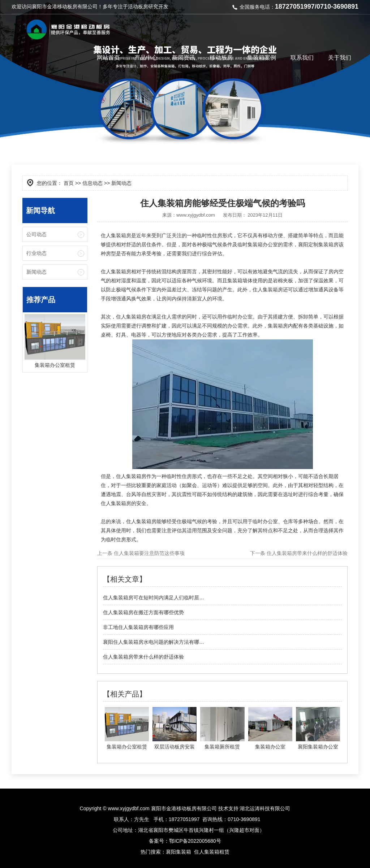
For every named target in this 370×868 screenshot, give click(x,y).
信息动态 (92, 183)
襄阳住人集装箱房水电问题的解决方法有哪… (154, 642)
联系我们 (302, 58)
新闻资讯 (184, 58)
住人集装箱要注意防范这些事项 (149, 553)
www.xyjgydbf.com (196, 215)
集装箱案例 (262, 58)
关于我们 (340, 58)
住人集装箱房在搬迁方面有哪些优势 (143, 612)
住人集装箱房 (116, 235)
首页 (69, 183)
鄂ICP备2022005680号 (195, 841)
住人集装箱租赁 (212, 852)
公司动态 (36, 234)
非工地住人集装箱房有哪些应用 (138, 627)
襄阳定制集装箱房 (318, 244)
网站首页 (108, 58)
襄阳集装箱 (178, 852)
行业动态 (36, 253)
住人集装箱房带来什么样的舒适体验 (306, 553)
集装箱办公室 (263, 244)
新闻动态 (36, 272)
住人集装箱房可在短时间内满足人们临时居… (154, 598)
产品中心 (146, 58)
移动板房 (221, 58)
